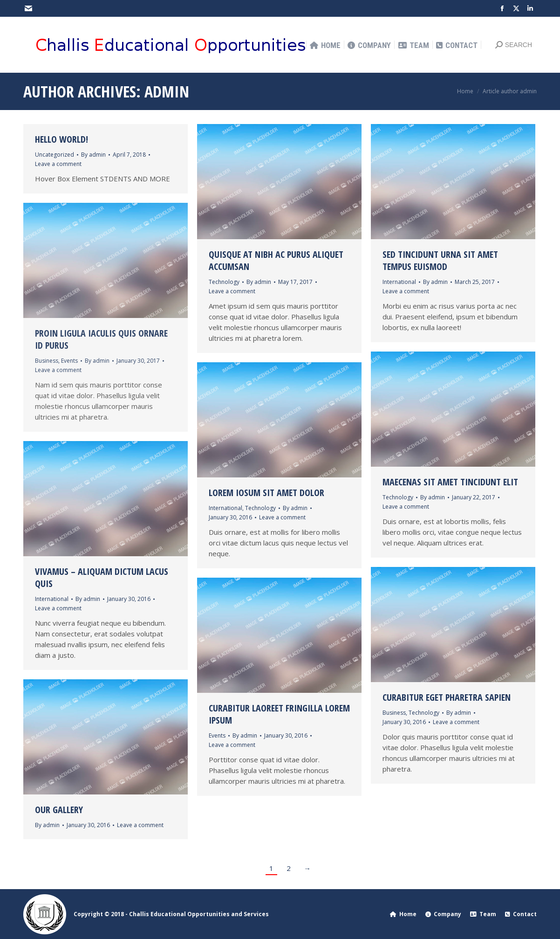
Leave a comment (58, 164)
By (93, 155)
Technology (224, 282)
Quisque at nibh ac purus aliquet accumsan (276, 260)
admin (167, 91)
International (399, 282)
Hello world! (61, 139)
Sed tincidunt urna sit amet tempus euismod (440, 260)
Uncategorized (55, 155)
